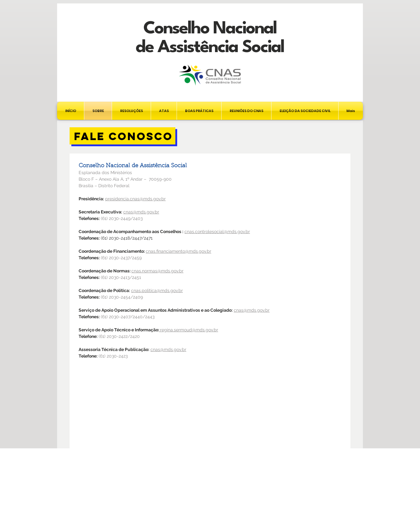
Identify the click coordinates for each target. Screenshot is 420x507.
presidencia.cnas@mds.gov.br (135, 199)
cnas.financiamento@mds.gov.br (178, 251)
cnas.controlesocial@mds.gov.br (217, 232)
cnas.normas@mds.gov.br (157, 271)
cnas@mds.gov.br (252, 310)
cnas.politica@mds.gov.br (157, 290)
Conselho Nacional (210, 29)
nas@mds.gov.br (142, 212)
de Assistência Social (210, 48)
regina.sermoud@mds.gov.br (189, 330)
